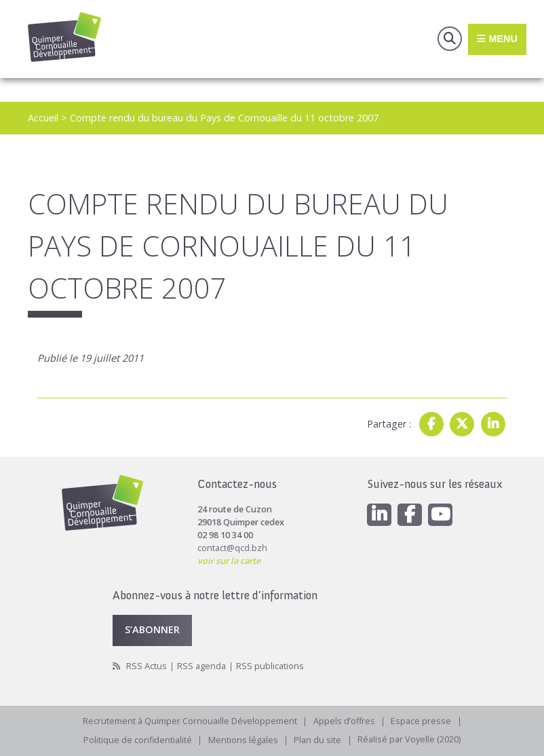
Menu (497, 39)
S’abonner (152, 629)
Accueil (43, 118)
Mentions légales (243, 740)
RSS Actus (147, 666)
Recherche (450, 39)
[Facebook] (410, 515)
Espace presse (422, 721)
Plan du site (318, 740)
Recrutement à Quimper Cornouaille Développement (190, 721)
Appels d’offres (344, 721)
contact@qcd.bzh (232, 548)
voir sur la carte (229, 561)
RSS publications (270, 666)
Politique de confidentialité (138, 740)
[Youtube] (440, 515)
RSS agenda (201, 666)
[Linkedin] (379, 515)
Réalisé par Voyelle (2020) (410, 740)
